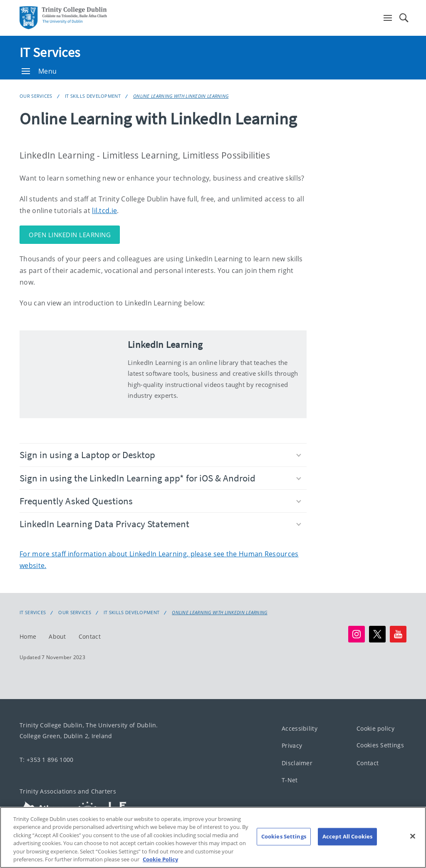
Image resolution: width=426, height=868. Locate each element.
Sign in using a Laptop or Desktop (160, 455)
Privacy (292, 745)
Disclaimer (297, 763)
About (57, 636)
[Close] (413, 836)
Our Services (36, 96)
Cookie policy (375, 728)
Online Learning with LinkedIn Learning (181, 96)
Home (28, 636)
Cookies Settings (380, 745)
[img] (69, 374)
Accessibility (300, 728)
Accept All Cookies (347, 836)
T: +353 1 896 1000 (46, 760)
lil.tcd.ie (104, 211)
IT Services (50, 52)
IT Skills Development (93, 96)
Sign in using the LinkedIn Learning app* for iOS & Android (160, 478)
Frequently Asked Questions (160, 501)
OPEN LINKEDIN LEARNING (70, 235)
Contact (90, 636)
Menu (39, 71)
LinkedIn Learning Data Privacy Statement (160, 524)
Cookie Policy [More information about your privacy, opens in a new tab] (160, 859)
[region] (213, 837)
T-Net (290, 780)
